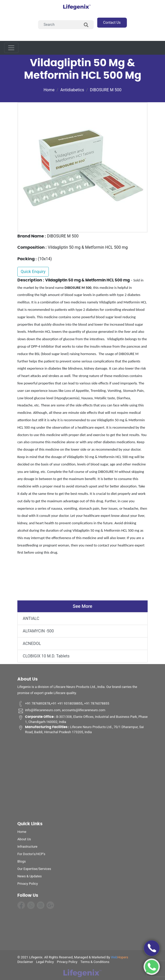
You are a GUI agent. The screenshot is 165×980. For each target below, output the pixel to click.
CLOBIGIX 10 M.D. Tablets (46, 656)
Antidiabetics (72, 90)
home (22, 833)
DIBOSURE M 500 (106, 90)
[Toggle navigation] (11, 48)
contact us (112, 22)
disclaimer (25, 963)
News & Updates (30, 877)
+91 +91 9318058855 (67, 705)
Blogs (22, 863)
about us (24, 840)
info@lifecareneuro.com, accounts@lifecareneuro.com (61, 712)
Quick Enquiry (33, 272)
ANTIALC (31, 618)
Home (49, 90)
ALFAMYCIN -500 (38, 631)
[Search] (66, 25)
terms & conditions (95, 963)
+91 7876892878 (34, 705)
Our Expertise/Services (34, 870)
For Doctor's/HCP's (31, 855)
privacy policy (28, 885)
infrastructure (27, 848)
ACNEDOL (32, 643)
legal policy (45, 963)
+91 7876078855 (96, 705)
